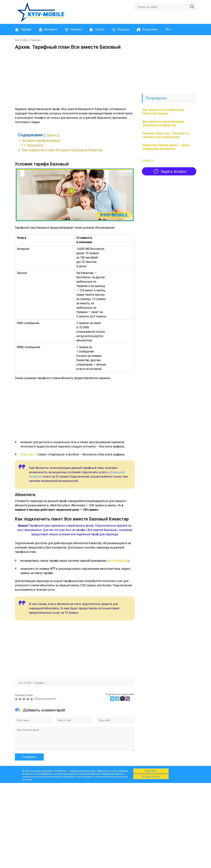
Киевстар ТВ (29, 454)
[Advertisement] (75, 77)
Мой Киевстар (118, 561)
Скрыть (52, 135)
